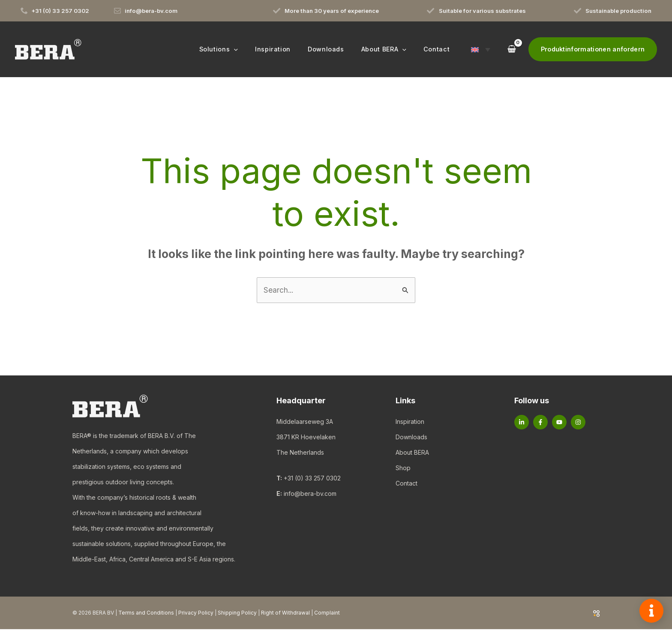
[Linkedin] (522, 423)
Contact (406, 484)
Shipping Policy (237, 613)
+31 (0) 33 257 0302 (312, 479)
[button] (256, 49)
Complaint (327, 613)
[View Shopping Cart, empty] (511, 49)
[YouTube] (559, 423)
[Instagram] (578, 423)
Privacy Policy (196, 613)
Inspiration (410, 422)
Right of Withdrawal (285, 613)
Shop (403, 468)
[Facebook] (540, 423)
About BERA (412, 453)
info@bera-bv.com (310, 494)
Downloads (411, 437)
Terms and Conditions (146, 613)
